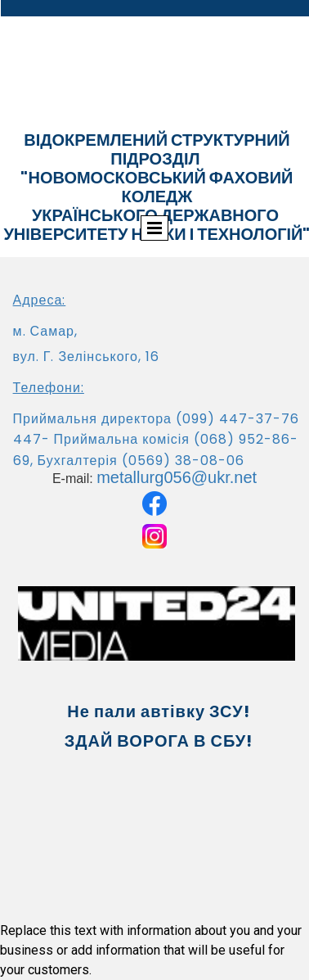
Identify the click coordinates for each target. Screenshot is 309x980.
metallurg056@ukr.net (177, 477)
